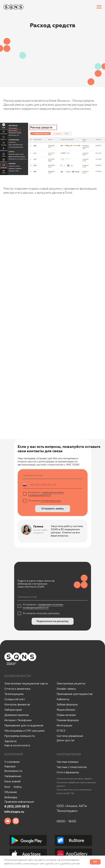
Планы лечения (66, 715)
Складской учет (15, 699)
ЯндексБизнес (66, 710)
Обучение (11, 792)
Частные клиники (68, 762)
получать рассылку (51, 501)
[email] (53, 475)
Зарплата (10, 741)
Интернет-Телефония (18, 720)
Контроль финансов (17, 705)
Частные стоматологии (72, 767)
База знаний (12, 782)
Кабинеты (63, 699)
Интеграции (64, 726)
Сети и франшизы (68, 772)
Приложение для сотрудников (24, 726)
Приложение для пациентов (75, 694)
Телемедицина (14, 694)
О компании (12, 762)
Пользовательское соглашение (74, 790)
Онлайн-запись (66, 689)
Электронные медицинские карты (26, 684)
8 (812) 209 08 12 (17, 807)
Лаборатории (13, 710)
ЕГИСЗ (61, 731)
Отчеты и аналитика (17, 689)
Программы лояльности (20, 736)
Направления (13, 776)
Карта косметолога (17, 746)
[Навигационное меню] (99, 7)
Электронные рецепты (71, 684)
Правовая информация (19, 802)
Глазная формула (68, 720)
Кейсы (18, 787)
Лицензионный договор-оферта (74, 779)
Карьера (10, 766)
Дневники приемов (17, 715)
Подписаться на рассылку (52, 621)
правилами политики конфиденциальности (46, 494)
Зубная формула (67, 705)
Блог (8, 787)
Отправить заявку (53, 509)
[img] (8, 821)
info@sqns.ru (14, 812)
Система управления (70, 736)
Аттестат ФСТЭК (65, 793)
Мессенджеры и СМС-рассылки (24, 731)
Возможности (13, 771)
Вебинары (11, 797)
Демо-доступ (66, 740)
